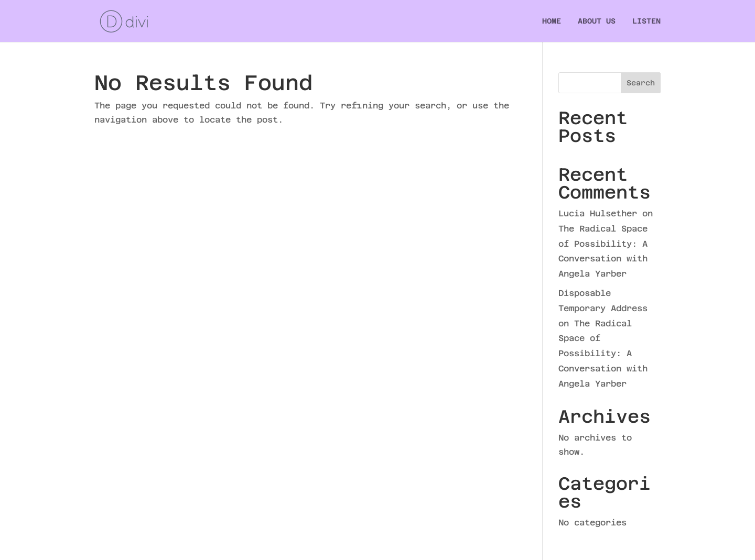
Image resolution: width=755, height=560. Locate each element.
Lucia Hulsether (598, 213)
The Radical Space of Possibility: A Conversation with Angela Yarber (603, 354)
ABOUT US (597, 21)
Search (641, 83)
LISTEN (646, 21)
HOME (552, 21)
